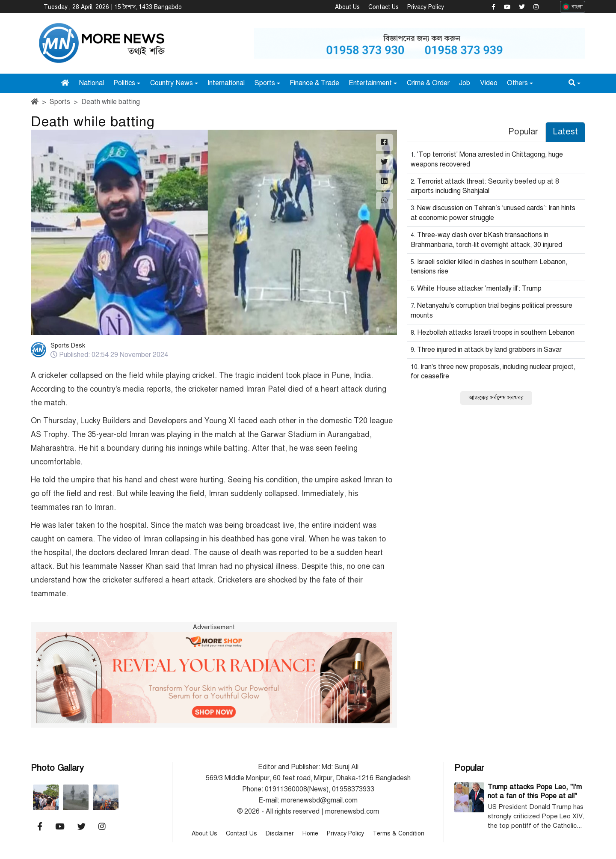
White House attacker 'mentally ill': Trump (479, 288)
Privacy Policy (426, 7)
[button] (575, 83)
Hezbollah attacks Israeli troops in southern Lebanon (496, 332)
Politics (124, 83)
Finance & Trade (314, 83)
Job (465, 83)
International (226, 83)
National (91, 83)
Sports (265, 83)
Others (517, 83)
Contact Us (384, 7)
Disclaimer (280, 833)
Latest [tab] (565, 132)
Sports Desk (68, 346)
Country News (172, 83)
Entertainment (370, 83)
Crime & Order (428, 83)
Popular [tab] (523, 132)
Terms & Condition (398, 833)
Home (310, 833)
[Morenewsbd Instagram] (536, 7)
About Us (347, 7)
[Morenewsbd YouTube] (507, 7)
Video (489, 83)
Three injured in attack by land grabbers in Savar (489, 349)
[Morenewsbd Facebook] (493, 7)
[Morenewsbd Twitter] (522, 7)
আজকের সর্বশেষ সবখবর (496, 398)
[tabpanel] (496, 276)
